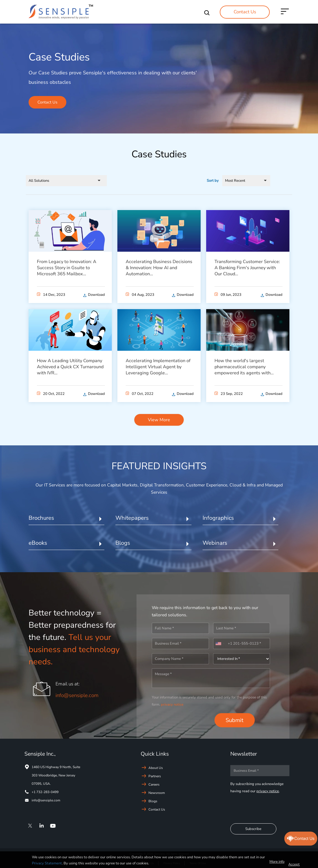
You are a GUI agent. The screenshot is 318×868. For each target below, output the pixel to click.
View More (159, 420)
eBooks (38, 543)
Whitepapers (132, 518)
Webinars (215, 543)
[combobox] (220, 644)
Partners (155, 776)
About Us (156, 768)
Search (208, 13)
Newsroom (157, 793)
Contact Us (245, 12)
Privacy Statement (47, 863)
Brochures (41, 518)
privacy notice (172, 704)
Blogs (123, 543)
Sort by (213, 180)
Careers (154, 784)
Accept (294, 864)
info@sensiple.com (77, 695)
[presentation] (181, 721)
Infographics (218, 518)
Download (96, 294)
